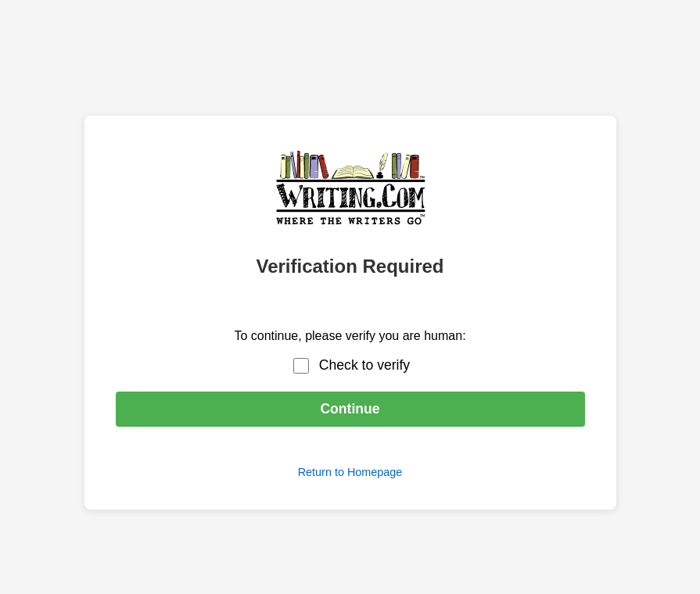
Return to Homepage (350, 472)
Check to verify (364, 365)
